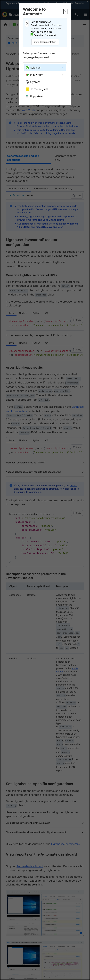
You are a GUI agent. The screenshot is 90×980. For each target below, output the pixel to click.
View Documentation (45, 42)
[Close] (65, 12)
